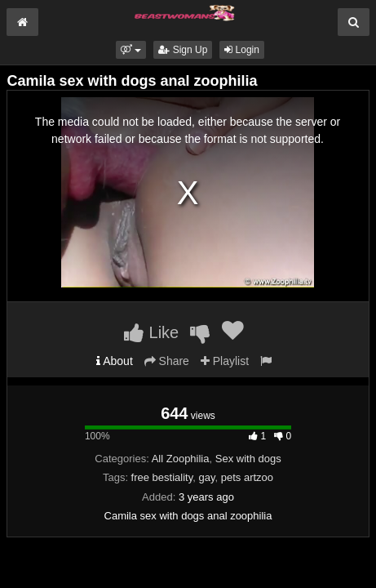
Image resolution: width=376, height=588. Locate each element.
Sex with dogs (248, 459)
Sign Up (183, 50)
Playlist (225, 361)
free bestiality (162, 477)
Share (167, 361)
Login (242, 50)
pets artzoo (247, 477)
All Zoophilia (181, 459)
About (115, 361)
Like (151, 332)
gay (206, 477)
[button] (131, 50)
